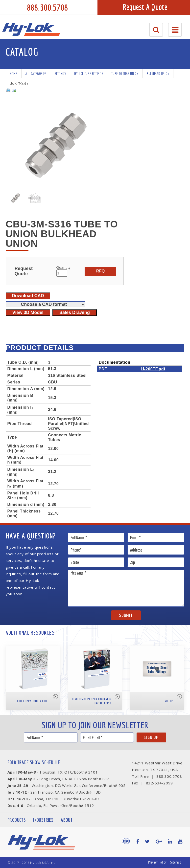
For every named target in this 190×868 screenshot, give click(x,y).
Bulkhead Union (158, 74)
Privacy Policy (157, 862)
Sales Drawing (75, 312)
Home (14, 74)
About (67, 820)
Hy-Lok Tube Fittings (89, 74)
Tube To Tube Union (125, 74)
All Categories (36, 74)
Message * (126, 588)
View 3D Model (28, 312)
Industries (43, 820)
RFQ (101, 271)
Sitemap (176, 862)
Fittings (60, 74)
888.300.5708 (47, 7)
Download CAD (28, 296)
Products (17, 820)
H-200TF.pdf (153, 369)
